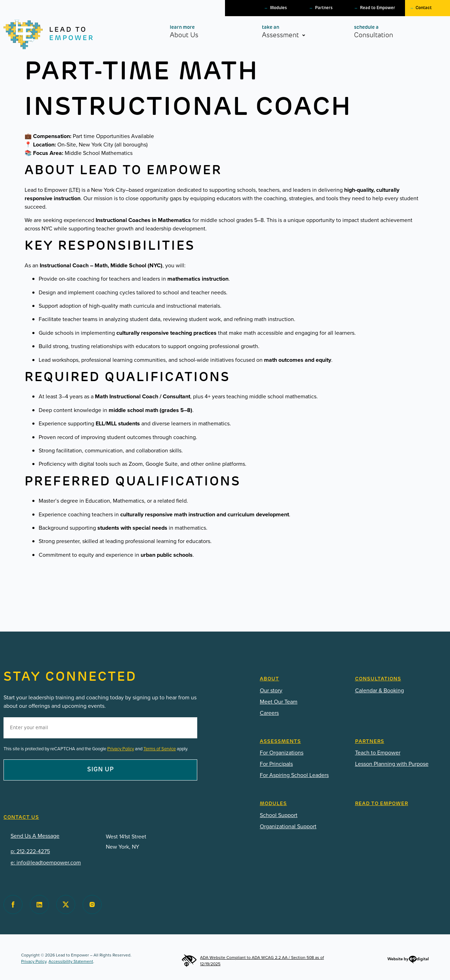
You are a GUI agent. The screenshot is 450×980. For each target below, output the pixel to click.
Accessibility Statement (71, 961)
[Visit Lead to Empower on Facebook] (13, 904)
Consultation (386, 32)
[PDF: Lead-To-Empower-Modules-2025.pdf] (302, 815)
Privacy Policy (121, 749)
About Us (197, 32)
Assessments (280, 742)
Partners (324, 8)
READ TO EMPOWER (382, 804)
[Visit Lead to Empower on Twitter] (66, 904)
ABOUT (269, 679)
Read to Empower (378, 8)
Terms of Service (160, 749)
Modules (278, 8)
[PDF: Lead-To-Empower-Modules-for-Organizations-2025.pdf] (302, 827)
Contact (424, 8)
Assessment (292, 33)
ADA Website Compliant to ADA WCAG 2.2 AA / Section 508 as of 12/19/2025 (253, 961)
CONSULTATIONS (378, 679)
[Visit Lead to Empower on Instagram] (92, 904)
